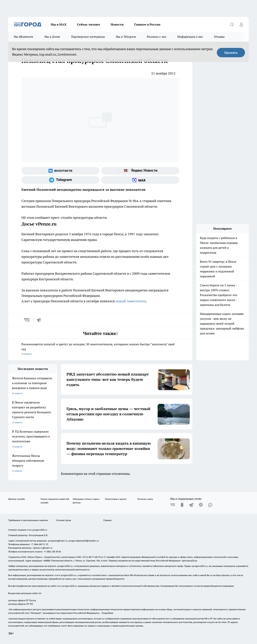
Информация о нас (190, 37)
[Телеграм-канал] (60, 180)
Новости (117, 24)
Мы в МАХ (59, 24)
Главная (107, 520)
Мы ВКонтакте (24, 37)
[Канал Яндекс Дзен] (201, 505)
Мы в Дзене (52, 37)
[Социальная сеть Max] (140, 180)
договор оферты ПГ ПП (21, 604)
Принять (231, 53)
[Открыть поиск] (232, 24)
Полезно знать (145, 499)
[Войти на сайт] (241, 24)
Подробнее (107, 613)
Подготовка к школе (116, 499)
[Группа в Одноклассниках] (182, 505)
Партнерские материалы (88, 37)
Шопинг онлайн (17, 499)
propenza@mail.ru (58, 541)
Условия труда (63, 520)
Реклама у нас (157, 37)
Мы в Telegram (126, 37)
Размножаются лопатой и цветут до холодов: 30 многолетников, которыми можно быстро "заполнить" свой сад (100, 349)
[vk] (27, 320)
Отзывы (219, 37)
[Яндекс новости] (140, 171)
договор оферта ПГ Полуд (22, 600)
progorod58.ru (65, 566)
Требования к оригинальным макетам (28, 520)
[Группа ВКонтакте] (60, 171)
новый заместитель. (131, 301)
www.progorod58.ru (37, 530)
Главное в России (147, 24)
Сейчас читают (89, 24)
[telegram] (40, 320)
